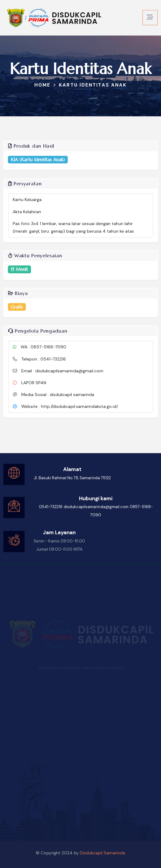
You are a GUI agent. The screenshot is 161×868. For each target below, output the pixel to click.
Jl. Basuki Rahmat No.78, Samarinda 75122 (72, 478)
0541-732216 (51, 507)
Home (42, 85)
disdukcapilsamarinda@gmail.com (96, 507)
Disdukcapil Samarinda (103, 853)
